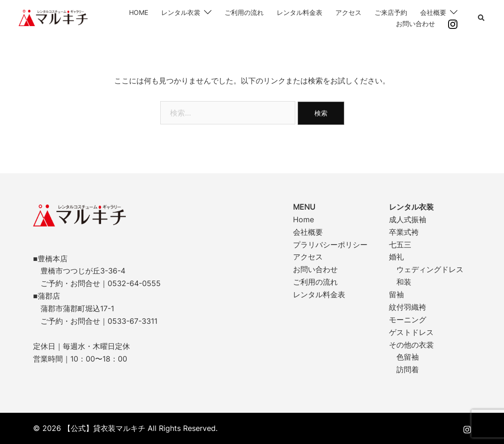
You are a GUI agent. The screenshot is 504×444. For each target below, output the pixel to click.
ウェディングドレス (430, 269)
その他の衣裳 (411, 345)
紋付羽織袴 (408, 307)
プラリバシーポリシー (330, 245)
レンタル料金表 (300, 12)
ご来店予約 (391, 12)
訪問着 (408, 369)
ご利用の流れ (244, 12)
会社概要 (433, 12)
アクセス (348, 12)
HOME (139, 12)
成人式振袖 (408, 219)
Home (303, 219)
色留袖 (408, 357)
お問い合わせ (415, 24)
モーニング (408, 320)
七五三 (400, 245)
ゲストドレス (411, 332)
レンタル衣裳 (181, 12)
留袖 (396, 294)
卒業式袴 (404, 232)
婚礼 (396, 257)
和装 (404, 282)
